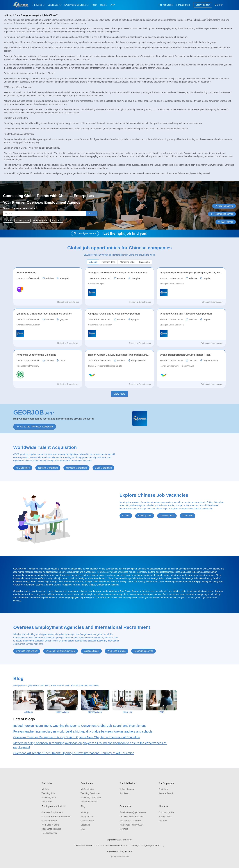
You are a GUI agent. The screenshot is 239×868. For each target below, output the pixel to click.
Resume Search (166, 793)
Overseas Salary (49, 821)
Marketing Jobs (49, 798)
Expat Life (85, 825)
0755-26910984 (132, 817)
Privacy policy (165, 817)
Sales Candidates (89, 802)
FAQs (83, 829)
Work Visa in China (50, 825)
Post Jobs (163, 789)
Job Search (125, 793)
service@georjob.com (133, 812)
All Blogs (85, 812)
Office (124, 829)
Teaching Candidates (90, 793)
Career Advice (87, 821)
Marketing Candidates (91, 798)
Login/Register (203, 5)
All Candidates (87, 789)
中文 (221, 5)
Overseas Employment (52, 812)
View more (119, 394)
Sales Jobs (47, 802)
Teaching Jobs (48, 793)
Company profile (166, 812)
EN (217, 5)
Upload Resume (127, 789)
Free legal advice (49, 833)
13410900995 (130, 821)
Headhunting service (51, 829)
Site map (163, 821)
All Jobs (45, 789)
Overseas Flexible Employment (56, 817)
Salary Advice (87, 817)
